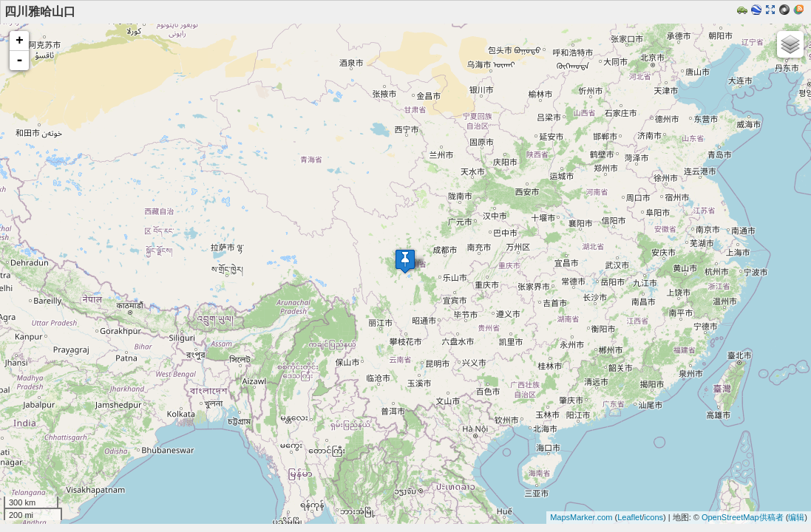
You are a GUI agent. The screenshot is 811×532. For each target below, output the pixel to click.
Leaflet (630, 517)
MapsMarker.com (581, 517)
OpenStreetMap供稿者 (743, 517)
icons (654, 517)
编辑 (796, 517)
